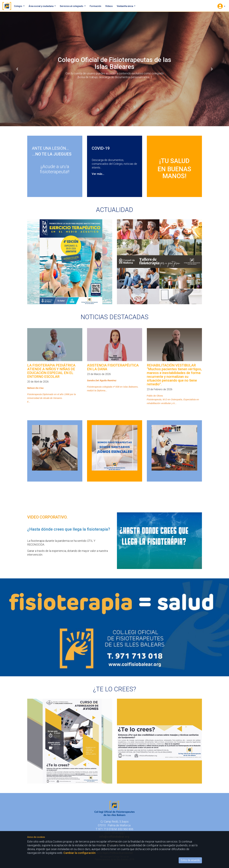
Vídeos (109, 6)
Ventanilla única (125, 6)
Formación (95, 6)
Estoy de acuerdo (190, 860)
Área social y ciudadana (41, 6)
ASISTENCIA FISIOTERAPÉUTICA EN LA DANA (113, 367)
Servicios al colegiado (72, 6)
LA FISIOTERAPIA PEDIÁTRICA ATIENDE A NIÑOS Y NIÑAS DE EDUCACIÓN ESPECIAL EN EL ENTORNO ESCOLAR (51, 371)
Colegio (18, 6)
